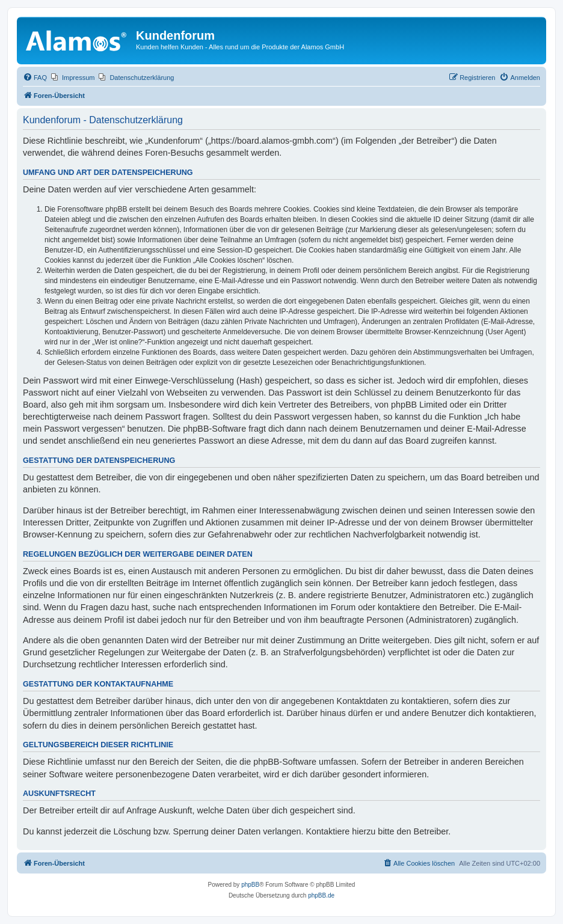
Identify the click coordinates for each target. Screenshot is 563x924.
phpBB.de (321, 895)
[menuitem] (35, 78)
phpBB (250, 885)
